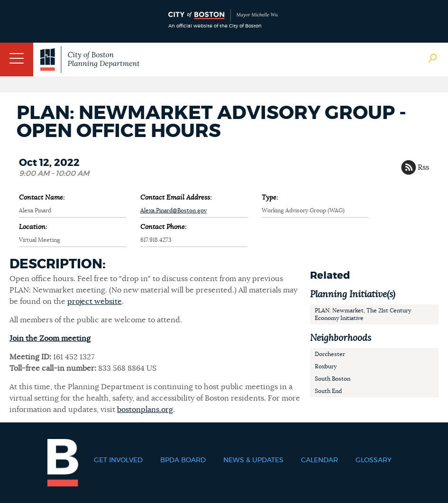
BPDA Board (183, 460)
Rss (423, 167)
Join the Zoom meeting (50, 338)
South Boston (333, 379)
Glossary (374, 460)
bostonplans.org (145, 410)
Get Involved (118, 460)
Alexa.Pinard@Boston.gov (174, 210)
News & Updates (253, 460)
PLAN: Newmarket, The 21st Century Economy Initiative (363, 314)
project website (95, 302)
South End (328, 391)
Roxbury (326, 366)
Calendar (320, 460)
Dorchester (330, 354)
